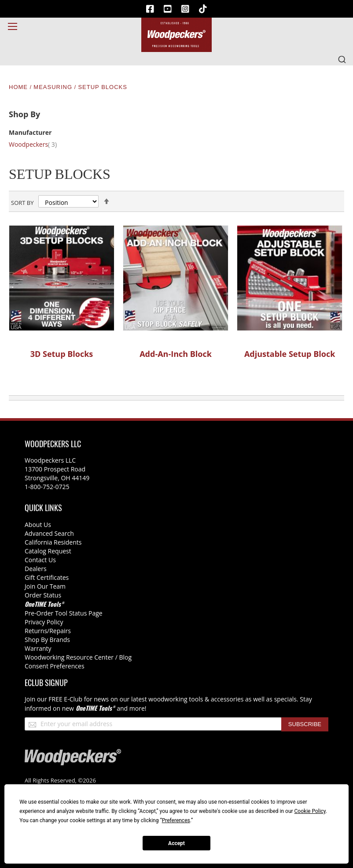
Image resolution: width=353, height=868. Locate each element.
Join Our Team (45, 586)
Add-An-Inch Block (176, 354)
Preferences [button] (176, 820)
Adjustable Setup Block (290, 354)
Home (19, 87)
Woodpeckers (38, 144)
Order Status (43, 595)
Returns (36, 631)
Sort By (22, 203)
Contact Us (40, 560)
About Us (38, 525)
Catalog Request (48, 551)
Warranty (38, 648)
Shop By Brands (47, 640)
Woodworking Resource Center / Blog (78, 657)
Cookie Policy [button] (310, 811)
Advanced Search (49, 533)
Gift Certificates (47, 577)
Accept (176, 843)
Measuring (54, 87)
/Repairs (59, 631)
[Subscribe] (305, 724)
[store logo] (176, 35)
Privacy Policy (44, 622)
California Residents (53, 542)
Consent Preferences (55, 666)
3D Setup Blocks (62, 354)
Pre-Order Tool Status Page (64, 613)
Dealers (36, 569)
